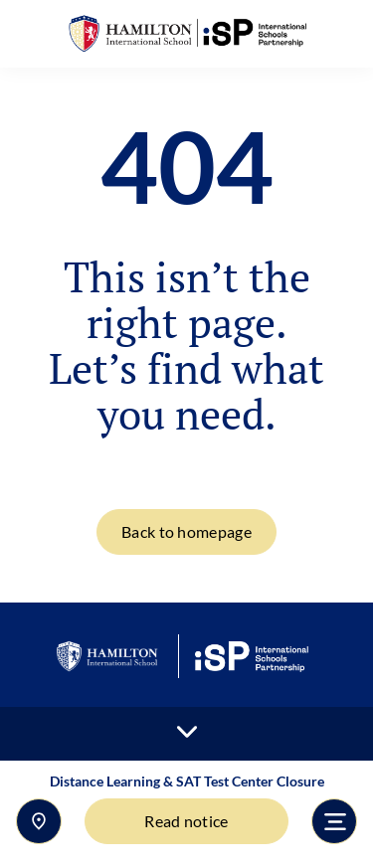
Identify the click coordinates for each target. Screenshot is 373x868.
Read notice (186, 821)
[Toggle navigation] (334, 821)
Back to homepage (186, 531)
